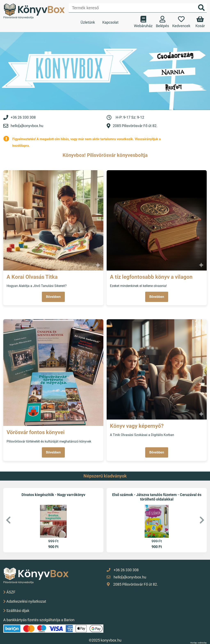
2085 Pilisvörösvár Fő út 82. (135, 126)
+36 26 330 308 (23, 117)
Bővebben (53, 297)
